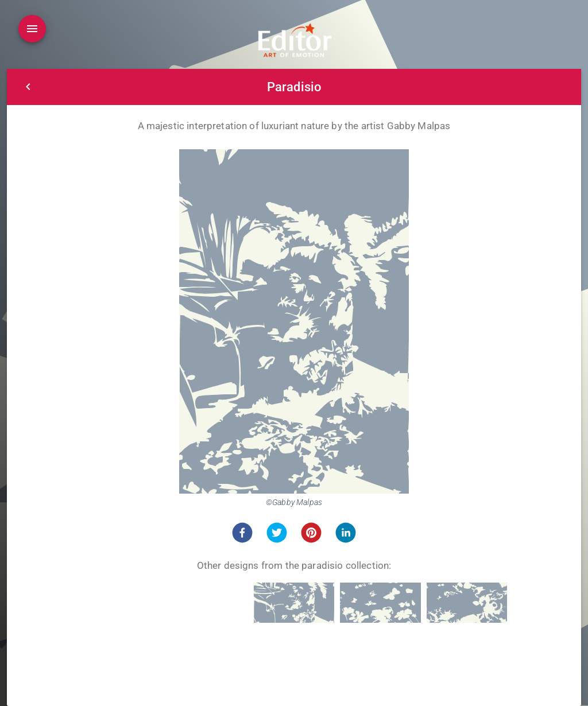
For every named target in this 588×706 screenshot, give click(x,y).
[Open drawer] (32, 29)
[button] (242, 533)
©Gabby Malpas (294, 502)
